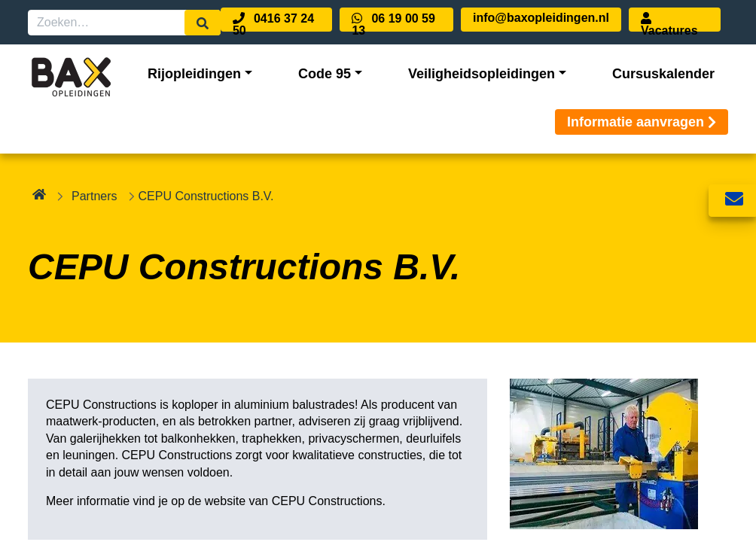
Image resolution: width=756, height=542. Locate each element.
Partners (94, 196)
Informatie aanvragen (642, 122)
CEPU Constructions (327, 501)
